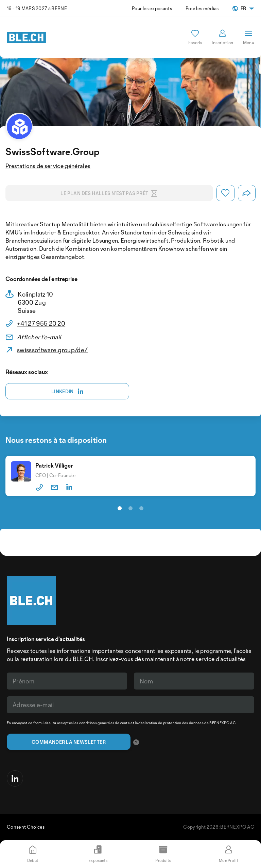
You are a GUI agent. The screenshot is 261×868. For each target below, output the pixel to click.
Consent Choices (26, 827)
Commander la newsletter (69, 742)
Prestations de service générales (48, 166)
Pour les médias (202, 8)
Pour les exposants (152, 8)
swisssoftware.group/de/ (52, 350)
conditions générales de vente (105, 723)
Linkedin (67, 392)
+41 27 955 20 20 (41, 323)
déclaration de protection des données (171, 723)
